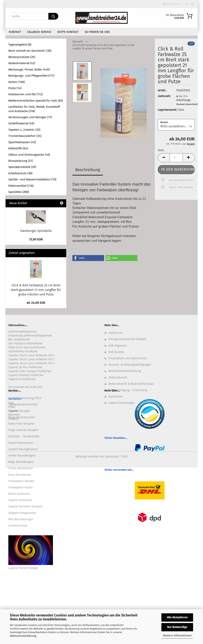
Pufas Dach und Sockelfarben (27, 347)
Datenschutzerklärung (23, 636)
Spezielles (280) (19, 192)
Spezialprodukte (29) (22, 167)
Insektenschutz (18, 526)
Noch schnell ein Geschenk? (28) (30, 51)
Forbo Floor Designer (21, 424)
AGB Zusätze (116, 352)
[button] (164, 158)
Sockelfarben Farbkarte (23, 351)
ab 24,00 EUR (36, 303)
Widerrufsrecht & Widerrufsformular (131, 384)
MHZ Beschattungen (21, 519)
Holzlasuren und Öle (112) (25, 94)
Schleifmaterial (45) (21, 123)
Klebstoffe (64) (18, 148)
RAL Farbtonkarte (19, 340)
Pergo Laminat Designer (23, 430)
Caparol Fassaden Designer (25, 506)
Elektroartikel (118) (21, 186)
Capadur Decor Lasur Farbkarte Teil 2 (32, 359)
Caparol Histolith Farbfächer (26, 375)
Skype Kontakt (68, 32)
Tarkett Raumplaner (21, 443)
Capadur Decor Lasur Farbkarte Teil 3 (32, 363)
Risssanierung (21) (21, 161)
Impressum (115, 333)
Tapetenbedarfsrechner (23, 404)
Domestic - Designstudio (24, 436)
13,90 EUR (36, 239)
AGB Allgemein (118, 346)
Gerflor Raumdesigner (22, 456)
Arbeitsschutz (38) (20, 173)
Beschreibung (88, 170)
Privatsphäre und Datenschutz (127, 358)
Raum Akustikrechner (22, 417)
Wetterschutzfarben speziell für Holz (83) (36, 101)
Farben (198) (17, 82)
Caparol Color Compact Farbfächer (30, 371)
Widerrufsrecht (118, 378)
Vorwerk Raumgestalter (23, 449)
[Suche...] (53, 16)
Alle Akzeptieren (177, 617)
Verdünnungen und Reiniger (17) (30, 117)
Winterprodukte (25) (22, 57)
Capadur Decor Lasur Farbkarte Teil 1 (31, 355)
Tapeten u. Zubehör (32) (24, 130)
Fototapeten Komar (21, 487)
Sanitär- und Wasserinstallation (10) (32, 179)
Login (190, 4)
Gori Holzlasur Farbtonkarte (26, 343)
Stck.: (161, 150)
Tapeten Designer (19, 411)
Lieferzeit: (164, 96)
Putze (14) (15, 88)
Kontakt (15, 32)
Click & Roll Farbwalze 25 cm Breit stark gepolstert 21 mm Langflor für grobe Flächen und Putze (36, 290)
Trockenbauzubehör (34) (25, 136)
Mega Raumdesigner (21, 462)
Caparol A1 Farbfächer (22, 379)
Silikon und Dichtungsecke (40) (29, 155)
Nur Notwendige (177, 627)
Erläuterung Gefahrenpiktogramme (30, 336)
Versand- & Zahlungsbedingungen (130, 365)
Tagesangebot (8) (20, 45)
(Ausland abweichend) (187, 104)
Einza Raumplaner (20, 475)
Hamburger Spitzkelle (36, 231)
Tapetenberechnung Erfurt (25, 398)
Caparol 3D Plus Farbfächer (25, 367)
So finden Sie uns (97, 32)
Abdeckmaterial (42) (22, 63)
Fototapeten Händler (21, 481)
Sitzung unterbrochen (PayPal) (127, 339)
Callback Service (39, 32)
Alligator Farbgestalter (22, 513)
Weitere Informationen (177, 636)
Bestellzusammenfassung (125, 371)
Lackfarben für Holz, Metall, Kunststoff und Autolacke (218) (34, 109)
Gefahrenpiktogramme (23, 332)
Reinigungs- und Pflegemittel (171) (31, 76)
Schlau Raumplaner (21, 468)
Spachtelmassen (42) (22, 142)
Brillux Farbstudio (19, 494)
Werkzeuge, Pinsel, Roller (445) (29, 70)
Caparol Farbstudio (20, 500)
